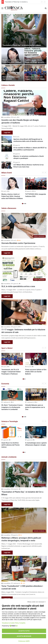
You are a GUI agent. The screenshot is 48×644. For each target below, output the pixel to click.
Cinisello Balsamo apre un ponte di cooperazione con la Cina (35, 407)
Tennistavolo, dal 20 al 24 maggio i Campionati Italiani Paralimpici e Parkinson (35, 79)
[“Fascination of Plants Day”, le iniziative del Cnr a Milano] (24, 31)
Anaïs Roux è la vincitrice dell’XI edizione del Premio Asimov (10, 445)
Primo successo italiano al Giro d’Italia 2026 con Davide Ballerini (36, 372)
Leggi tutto (7, 132)
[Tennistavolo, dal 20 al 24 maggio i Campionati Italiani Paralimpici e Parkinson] (35, 73)
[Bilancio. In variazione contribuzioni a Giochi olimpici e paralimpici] (7, 156)
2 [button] (24, 204)
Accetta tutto (24, 631)
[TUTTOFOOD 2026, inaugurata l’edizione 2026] (36, 184)
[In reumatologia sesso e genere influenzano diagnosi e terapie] (36, 432)
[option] (24, 48)
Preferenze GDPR (24, 641)
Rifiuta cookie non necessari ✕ (37, 602)
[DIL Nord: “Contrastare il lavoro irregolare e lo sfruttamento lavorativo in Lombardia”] (12, 394)
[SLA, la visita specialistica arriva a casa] (24, 269)
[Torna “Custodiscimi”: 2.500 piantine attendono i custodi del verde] (24, 569)
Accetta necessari (24, 636)
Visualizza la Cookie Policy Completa (14, 623)
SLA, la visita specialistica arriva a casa (18, 286)
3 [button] (26, 204)
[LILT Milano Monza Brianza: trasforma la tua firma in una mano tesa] (7, 165)
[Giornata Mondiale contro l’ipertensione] (13, 73)
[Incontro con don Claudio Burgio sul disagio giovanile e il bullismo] (35, 56)
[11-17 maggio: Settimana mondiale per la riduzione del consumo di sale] (24, 312)
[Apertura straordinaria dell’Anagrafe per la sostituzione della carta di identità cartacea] (7, 139)
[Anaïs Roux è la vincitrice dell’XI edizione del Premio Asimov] (12, 432)
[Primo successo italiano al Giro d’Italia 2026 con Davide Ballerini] (36, 359)
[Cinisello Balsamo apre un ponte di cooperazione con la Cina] (36, 394)
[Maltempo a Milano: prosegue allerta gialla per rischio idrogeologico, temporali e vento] (24, 520)
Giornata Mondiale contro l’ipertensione (18, 243)
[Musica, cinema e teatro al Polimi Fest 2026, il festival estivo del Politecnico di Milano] (13, 56)
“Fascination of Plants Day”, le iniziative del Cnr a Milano (22, 45)
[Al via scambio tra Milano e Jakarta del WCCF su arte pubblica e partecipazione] (7, 148)
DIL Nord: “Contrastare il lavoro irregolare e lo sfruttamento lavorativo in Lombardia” (12, 407)
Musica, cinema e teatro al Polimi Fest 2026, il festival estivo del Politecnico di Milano (12, 196)
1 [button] (23, 204)
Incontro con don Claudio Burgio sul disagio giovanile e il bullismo (35, 62)
